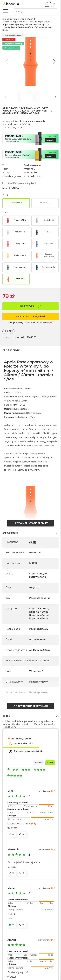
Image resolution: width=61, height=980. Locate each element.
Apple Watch (27, 19)
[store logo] (17, 4)
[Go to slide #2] (36, 97)
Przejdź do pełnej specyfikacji (22, 183)
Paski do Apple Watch (39, 22)
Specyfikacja (10, 533)
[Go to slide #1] (19, 97)
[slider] (30, 803)
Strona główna (10, 19)
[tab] (30, 350)
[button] (47, 4)
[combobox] (35, 11)
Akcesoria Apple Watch (14, 22)
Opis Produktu (11, 350)
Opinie (6, 716)
